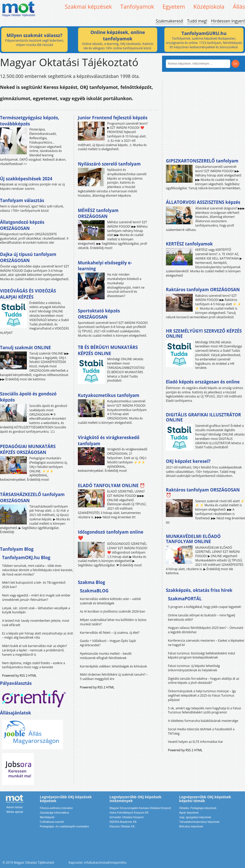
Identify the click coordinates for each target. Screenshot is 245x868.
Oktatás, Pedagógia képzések (198, 808)
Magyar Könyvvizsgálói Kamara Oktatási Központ (140, 808)
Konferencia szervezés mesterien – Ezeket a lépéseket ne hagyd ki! (206, 643)
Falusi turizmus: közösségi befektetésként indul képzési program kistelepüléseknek (201, 655)
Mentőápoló (47, 817)
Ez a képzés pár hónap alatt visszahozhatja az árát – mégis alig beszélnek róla (38, 636)
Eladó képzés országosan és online (203, 382)
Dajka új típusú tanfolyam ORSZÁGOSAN (28, 257)
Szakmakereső (169, 21)
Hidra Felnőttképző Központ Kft (129, 813)
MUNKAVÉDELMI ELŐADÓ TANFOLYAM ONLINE (193, 539)
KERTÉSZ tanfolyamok (189, 244)
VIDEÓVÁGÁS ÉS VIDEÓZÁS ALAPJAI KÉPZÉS (28, 294)
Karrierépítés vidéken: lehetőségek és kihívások (113, 666)
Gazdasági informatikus (54, 813)
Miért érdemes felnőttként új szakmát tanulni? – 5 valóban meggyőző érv (114, 677)
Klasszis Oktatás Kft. (122, 826)
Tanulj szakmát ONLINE (25, 348)
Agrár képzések (189, 813)
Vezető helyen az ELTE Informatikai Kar (195, 742)
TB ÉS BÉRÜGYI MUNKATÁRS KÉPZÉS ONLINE (108, 350)
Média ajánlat (15, 812)
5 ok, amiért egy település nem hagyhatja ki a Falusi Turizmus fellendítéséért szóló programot (204, 710)
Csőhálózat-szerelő (52, 822)
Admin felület (15, 807)
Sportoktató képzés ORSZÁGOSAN (99, 314)
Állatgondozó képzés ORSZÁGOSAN (22, 225)
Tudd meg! (197, 21)
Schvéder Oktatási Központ (126, 817)
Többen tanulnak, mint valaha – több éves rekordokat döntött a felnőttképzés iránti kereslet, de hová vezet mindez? (38, 570)
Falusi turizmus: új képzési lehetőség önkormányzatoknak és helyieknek (194, 668)
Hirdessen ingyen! (228, 21)
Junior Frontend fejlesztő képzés (113, 118)
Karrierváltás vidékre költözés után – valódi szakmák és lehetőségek (110, 601)
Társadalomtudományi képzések (199, 822)
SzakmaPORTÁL (185, 599)
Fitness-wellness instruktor (56, 808)
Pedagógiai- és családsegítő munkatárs (64, 826)
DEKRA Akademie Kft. (123, 822)
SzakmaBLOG (94, 591)
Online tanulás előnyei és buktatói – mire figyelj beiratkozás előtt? (201, 617)
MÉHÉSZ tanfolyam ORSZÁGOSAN (98, 213)
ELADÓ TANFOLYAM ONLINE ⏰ (111, 485)
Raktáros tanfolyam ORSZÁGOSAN (203, 290)
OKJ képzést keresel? (188, 461)
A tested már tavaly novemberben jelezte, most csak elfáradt (36, 623)
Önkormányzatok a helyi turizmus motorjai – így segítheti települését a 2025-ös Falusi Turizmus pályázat (202, 695)
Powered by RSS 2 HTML (19, 676)
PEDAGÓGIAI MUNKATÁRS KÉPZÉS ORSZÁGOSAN (28, 449)
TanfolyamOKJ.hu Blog (26, 558)
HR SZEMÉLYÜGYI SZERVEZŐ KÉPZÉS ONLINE (204, 333)
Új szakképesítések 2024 (26, 179)
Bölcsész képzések (191, 826)
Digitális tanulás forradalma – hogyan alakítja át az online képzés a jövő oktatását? (204, 681)
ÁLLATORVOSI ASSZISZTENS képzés (203, 202)
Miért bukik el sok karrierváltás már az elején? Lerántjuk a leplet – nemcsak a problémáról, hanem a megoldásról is (35, 650)
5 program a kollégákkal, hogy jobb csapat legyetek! (205, 607)
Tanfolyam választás (22, 200)
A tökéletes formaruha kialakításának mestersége (203, 721)
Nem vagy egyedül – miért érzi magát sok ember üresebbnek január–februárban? (36, 597)
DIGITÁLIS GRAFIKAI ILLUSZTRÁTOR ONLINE (203, 417)
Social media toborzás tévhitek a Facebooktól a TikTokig (201, 731)
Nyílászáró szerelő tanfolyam (109, 164)
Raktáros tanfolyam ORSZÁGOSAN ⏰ (203, 492)
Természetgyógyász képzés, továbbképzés (30, 121)
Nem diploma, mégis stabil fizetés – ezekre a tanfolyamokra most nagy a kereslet (34, 665)
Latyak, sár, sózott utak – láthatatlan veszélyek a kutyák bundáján (36, 610)
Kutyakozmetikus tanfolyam (109, 395)
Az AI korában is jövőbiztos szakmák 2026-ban (113, 611)
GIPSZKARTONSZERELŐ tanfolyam (202, 161)
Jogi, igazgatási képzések (195, 817)
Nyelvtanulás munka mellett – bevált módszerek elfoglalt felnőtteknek (106, 656)
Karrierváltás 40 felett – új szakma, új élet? (110, 633)
